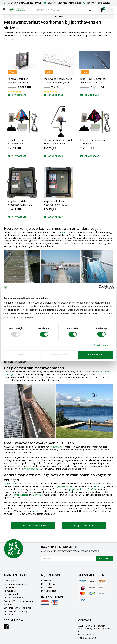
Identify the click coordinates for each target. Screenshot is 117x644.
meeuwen (61, 232)
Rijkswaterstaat (57, 447)
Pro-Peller (92, 489)
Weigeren (21, 354)
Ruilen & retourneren (14, 598)
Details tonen (101, 345)
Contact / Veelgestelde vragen (18, 601)
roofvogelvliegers (20, 495)
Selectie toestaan (58, 354)
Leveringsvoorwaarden (15, 584)
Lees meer (9, 39)
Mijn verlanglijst (49, 591)
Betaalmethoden (12, 594)
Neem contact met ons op (33, 526)
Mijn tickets (47, 587)
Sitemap (8, 604)
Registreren (47, 581)
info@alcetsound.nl (87, 634)
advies (36, 511)
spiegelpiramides (76, 489)
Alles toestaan (96, 354)
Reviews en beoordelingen (17, 611)
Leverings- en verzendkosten (18, 608)
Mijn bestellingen (49, 584)
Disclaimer (9, 587)
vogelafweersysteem (64, 486)
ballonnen (36, 495)
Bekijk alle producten (84, 526)
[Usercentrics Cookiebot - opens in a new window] (101, 287)
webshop (97, 486)
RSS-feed (8, 615)
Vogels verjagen (12, 484)
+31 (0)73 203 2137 (88, 638)
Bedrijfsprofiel (11, 581)
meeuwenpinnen (31, 469)
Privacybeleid (10, 591)
